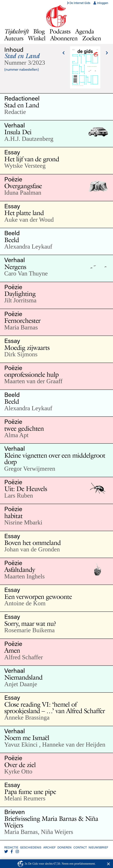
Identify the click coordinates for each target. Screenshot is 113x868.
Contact (80, 847)
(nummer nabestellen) (22, 69)
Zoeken (92, 38)
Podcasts (60, 31)
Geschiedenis (31, 847)
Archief (49, 847)
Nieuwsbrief (98, 847)
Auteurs (14, 38)
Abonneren (64, 38)
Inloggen (101, 3)
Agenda (85, 31)
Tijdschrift (16, 31)
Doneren (64, 847)
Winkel (37, 38)
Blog (39, 31)
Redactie (11, 847)
